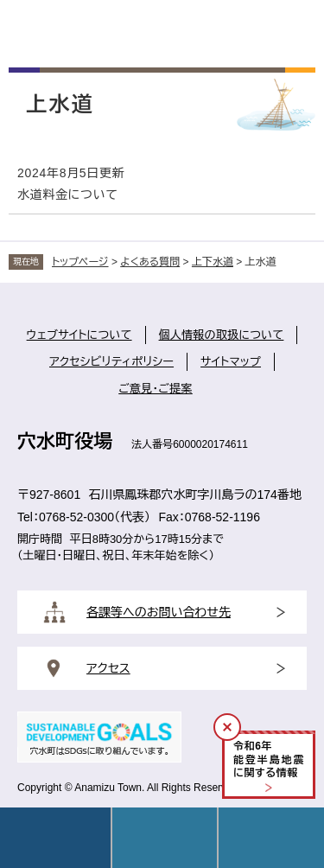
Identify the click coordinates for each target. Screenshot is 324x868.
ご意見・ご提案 (156, 389)
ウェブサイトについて (79, 335)
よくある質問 (150, 262)
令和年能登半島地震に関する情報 (269, 759)
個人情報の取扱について (222, 335)
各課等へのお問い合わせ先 (159, 612)
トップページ (80, 262)
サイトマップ (231, 362)
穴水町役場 (65, 441)
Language (165, 838)
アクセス (108, 668)
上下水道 (213, 262)
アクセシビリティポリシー (111, 362)
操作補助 (271, 838)
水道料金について (68, 195)
